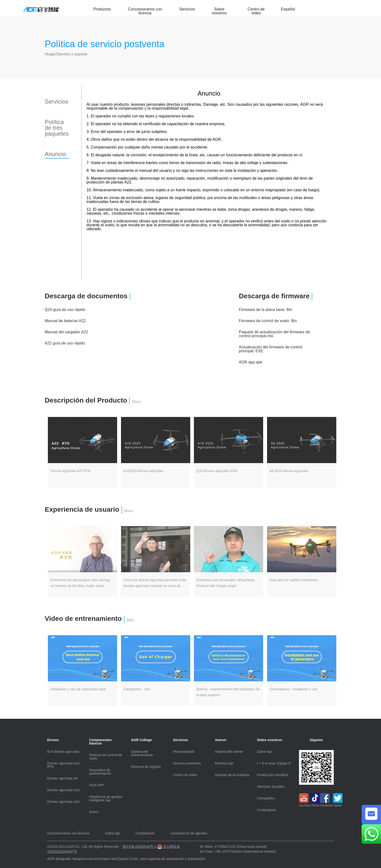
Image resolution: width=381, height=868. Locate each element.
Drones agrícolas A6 (62, 778)
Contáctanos (266, 810)
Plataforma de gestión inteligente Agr (106, 798)
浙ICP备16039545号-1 (139, 847)
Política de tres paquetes (57, 128)
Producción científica (273, 775)
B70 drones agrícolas (63, 752)
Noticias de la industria (232, 775)
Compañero (266, 798)
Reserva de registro (146, 767)
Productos (102, 9)
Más (130, 627)
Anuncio (55, 154)
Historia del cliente (229, 752)
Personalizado (184, 752)
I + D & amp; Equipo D (274, 763)
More (136, 409)
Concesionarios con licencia (145, 11)
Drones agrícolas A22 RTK (63, 765)
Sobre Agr (264, 752)
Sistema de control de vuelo (106, 757)
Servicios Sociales (271, 787)
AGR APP (97, 785)
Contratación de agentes (189, 833)
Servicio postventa (187, 763)
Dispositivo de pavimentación (100, 772)
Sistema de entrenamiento (142, 753)
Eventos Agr (224, 763)
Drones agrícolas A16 (63, 790)
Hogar (50, 54)
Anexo (94, 812)
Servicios (187, 9)
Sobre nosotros (219, 11)
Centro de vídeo (256, 11)
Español (288, 9)
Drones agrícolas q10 (63, 802)
